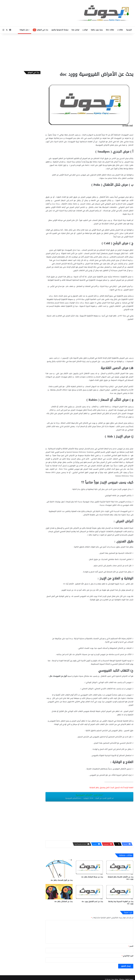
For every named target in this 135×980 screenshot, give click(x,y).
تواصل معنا (75, 30)
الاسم (131, 946)
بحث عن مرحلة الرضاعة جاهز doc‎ (92, 877)
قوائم (86, 30)
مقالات (121, 30)
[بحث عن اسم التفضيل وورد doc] (89, 892)
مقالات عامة (110, 30)
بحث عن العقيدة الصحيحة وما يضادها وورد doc (121, 903)
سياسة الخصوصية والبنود (60, 30)
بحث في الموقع (40, 30)
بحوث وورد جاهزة (97, 30)
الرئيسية (129, 30)
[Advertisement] (67, 52)
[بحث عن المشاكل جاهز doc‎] (59, 892)
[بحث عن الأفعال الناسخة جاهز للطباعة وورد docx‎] (120, 867)
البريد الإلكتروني (128, 956)
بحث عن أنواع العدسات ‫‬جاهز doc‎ (62, 880)
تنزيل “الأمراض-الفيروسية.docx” (89, 796)
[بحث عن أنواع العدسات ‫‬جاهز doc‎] (59, 869)
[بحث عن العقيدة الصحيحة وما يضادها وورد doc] (120, 892)
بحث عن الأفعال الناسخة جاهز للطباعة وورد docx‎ (121, 878)
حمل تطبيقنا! (25, 30)
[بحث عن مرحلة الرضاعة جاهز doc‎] (89, 867)
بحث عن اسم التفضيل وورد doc (92, 902)
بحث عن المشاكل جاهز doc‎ (63, 902)
